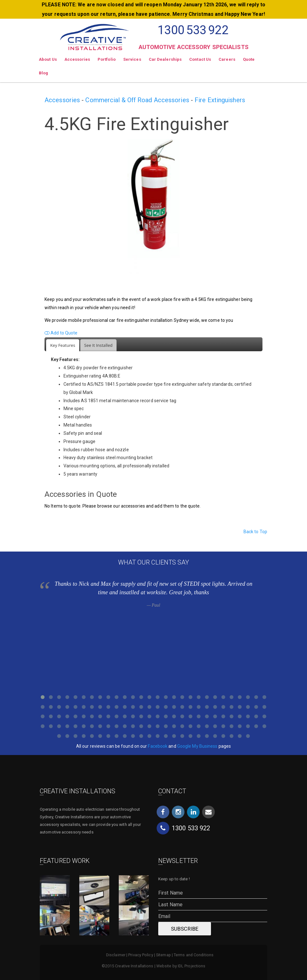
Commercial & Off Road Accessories (137, 100)
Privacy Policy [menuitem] (141, 955)
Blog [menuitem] (43, 73)
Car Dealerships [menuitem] (165, 59)
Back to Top (255, 532)
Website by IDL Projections (181, 966)
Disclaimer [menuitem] (116, 955)
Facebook (158, 746)
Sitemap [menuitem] (163, 955)
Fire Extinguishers (220, 100)
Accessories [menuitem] (77, 59)
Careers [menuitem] (227, 59)
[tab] (63, 345)
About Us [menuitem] (48, 59)
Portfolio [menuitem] (107, 59)
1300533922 (193, 30)
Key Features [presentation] (63, 345)
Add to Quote (61, 333)
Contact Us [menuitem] (200, 59)
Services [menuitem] (132, 59)
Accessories (62, 100)
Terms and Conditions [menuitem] (194, 955)
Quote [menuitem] (249, 59)
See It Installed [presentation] (99, 345)
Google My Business (197, 746)
